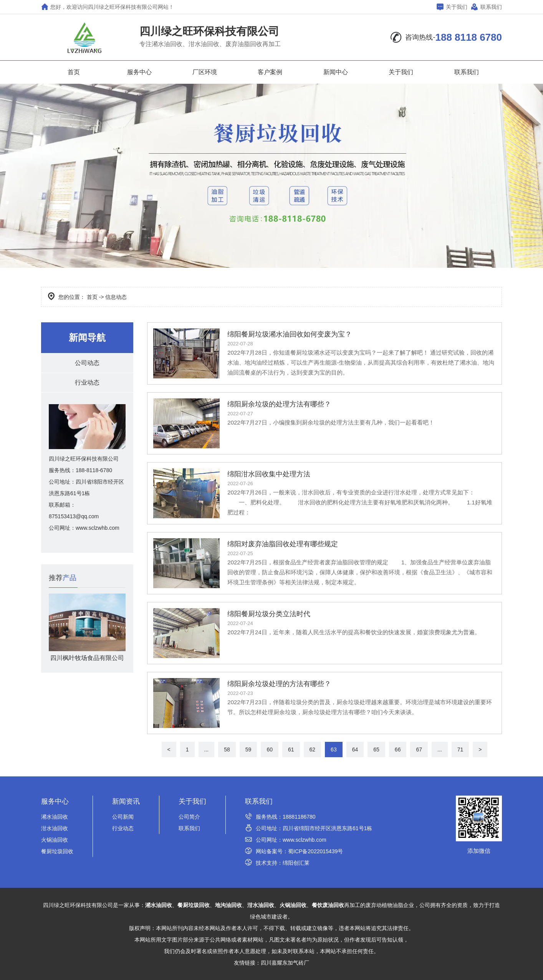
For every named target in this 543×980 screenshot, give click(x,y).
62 (313, 750)
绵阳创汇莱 (296, 863)
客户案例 (270, 72)
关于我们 (452, 7)
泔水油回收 (55, 828)
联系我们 (487, 7)
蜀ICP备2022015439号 (315, 851)
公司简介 (189, 817)
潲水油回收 (55, 817)
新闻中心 (336, 72)
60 (270, 750)
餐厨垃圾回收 (57, 851)
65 (376, 750)
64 (355, 750)
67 (419, 750)
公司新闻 (123, 817)
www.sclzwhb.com (305, 840)
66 (398, 750)
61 (291, 750)
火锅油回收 (55, 840)
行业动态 (87, 382)
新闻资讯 (126, 801)
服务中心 (139, 72)
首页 (74, 72)
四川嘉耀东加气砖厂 (285, 963)
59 (248, 750)
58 (227, 750)
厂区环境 (205, 72)
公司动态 (87, 363)
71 (460, 750)
